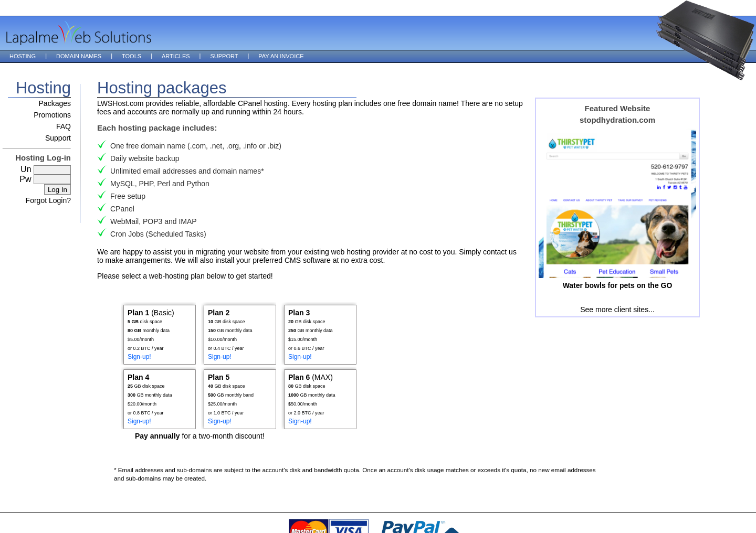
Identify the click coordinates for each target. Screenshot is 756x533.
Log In (57, 190)
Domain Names (79, 56)
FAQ (64, 126)
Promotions (52, 115)
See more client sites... (617, 310)
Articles (176, 56)
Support (224, 56)
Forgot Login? (48, 200)
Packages (55, 103)
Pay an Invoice (281, 56)
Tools (132, 56)
